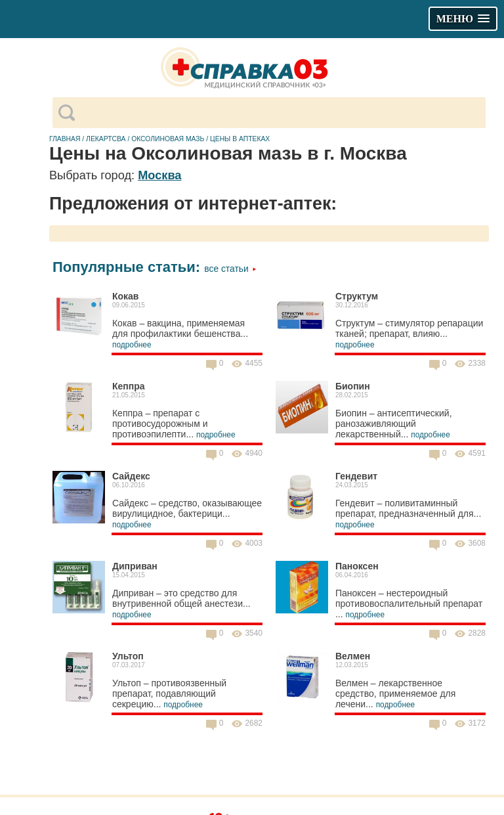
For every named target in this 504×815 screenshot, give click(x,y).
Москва (159, 175)
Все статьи (230, 269)
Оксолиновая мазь (168, 139)
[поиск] (280, 113)
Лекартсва (106, 139)
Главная (65, 139)
